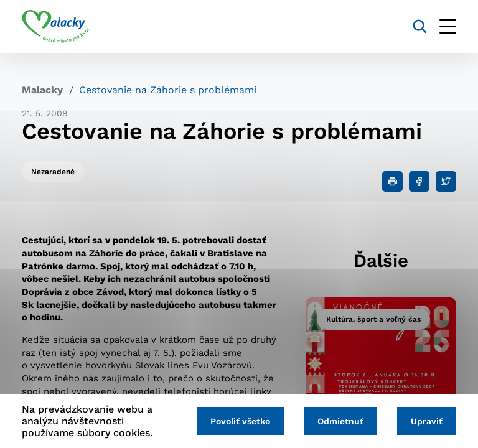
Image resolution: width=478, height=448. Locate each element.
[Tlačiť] (392, 181)
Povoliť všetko (240, 421)
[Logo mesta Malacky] (56, 27)
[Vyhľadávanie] (420, 26)
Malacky (42, 90)
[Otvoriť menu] (448, 26)
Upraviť (427, 421)
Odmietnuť (340, 421)
